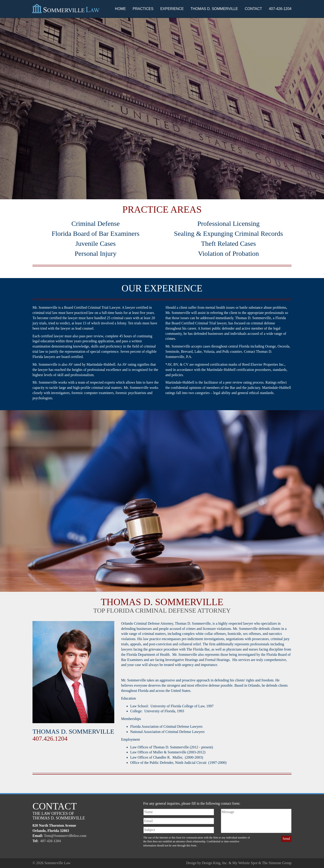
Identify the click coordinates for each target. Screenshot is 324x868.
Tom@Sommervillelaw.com (65, 836)
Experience (172, 9)
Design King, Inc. (215, 863)
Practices (143, 9)
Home (120, 9)
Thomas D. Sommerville (214, 9)
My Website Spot (245, 863)
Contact (253, 9)
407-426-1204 (280, 9)
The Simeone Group (277, 863)
